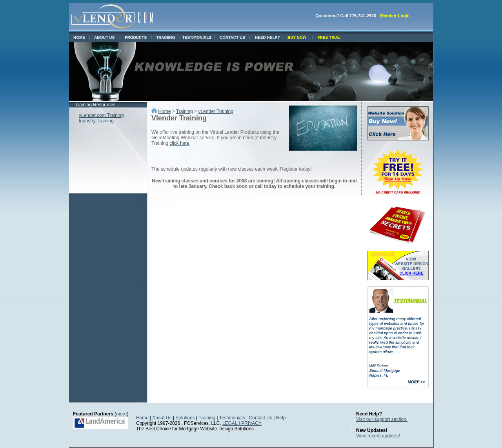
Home (164, 111)
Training (185, 111)
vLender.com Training (101, 115)
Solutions (185, 418)
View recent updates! (378, 436)
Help (281, 418)
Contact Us (261, 418)
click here (179, 143)
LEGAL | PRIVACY (242, 423)
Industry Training (96, 121)
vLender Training (216, 111)
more (121, 414)
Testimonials (232, 418)
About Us (162, 418)
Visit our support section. (382, 419)
